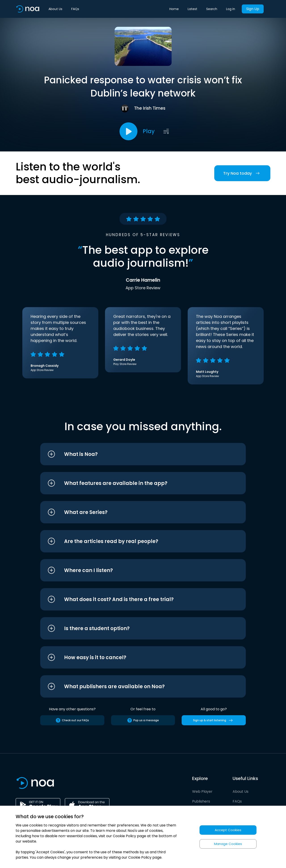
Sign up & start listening (214, 720)
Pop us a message (143, 720)
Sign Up (253, 9)
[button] (135, 454)
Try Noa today (242, 173)
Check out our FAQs (72, 720)
